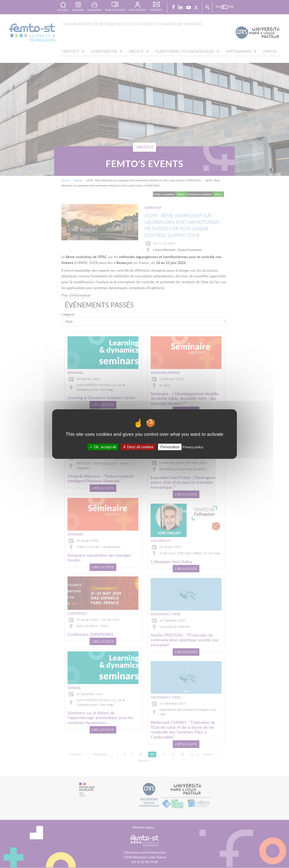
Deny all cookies (138, 447)
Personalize (170, 447)
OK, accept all (103, 447)
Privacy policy (193, 447)
